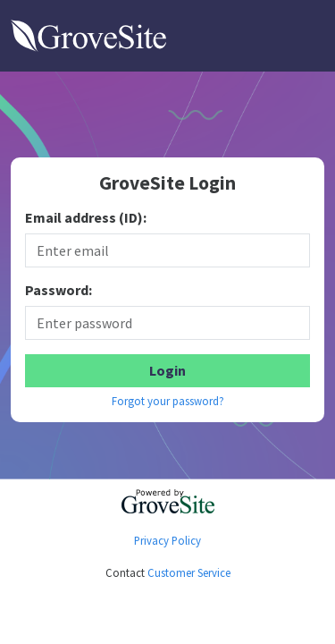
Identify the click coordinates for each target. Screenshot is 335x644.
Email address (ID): (86, 218)
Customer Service (189, 572)
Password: (59, 290)
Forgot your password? (168, 401)
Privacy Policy (167, 540)
